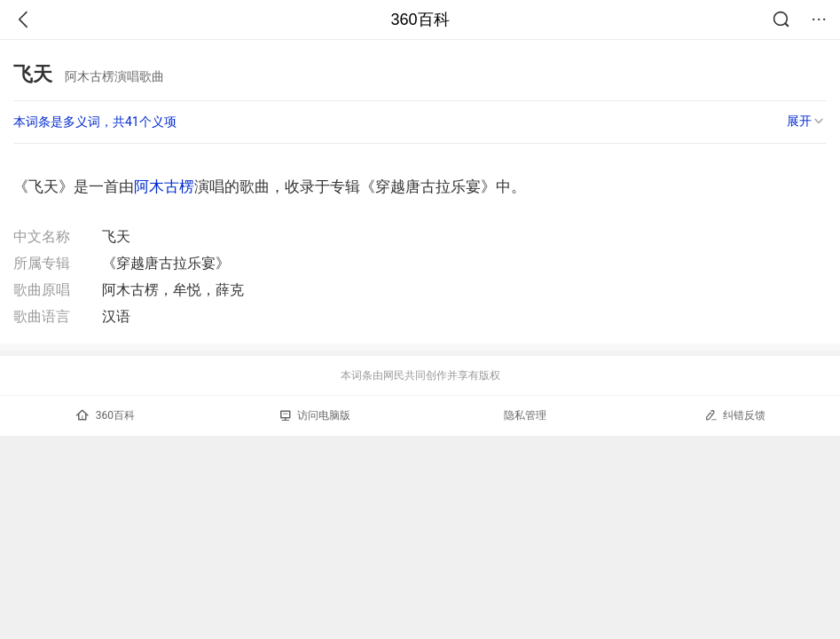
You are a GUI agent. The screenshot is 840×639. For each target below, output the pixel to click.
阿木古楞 (164, 186)
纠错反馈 (735, 415)
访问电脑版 (315, 415)
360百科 (420, 20)
